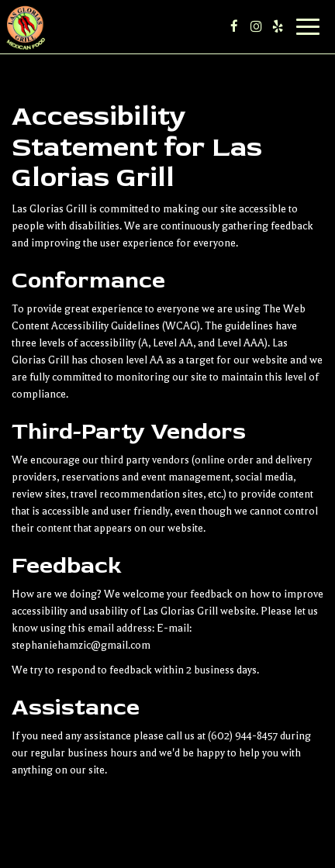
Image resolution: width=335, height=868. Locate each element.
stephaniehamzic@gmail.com (81, 645)
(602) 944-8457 (243, 736)
